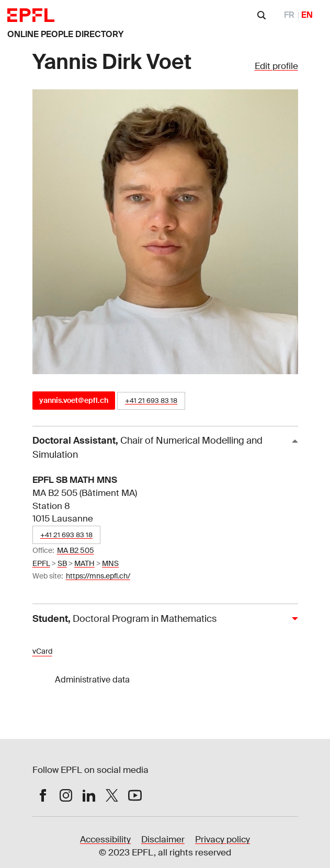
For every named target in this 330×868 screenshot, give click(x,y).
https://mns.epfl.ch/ (98, 576)
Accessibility (105, 840)
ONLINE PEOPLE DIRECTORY (65, 34)
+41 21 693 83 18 (151, 401)
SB (62, 563)
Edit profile (276, 66)
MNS (110, 563)
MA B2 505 (76, 550)
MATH (84, 563)
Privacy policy (223, 840)
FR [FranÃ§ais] (289, 15)
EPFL (41, 563)
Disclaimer (163, 840)
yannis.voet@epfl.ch (74, 400)
